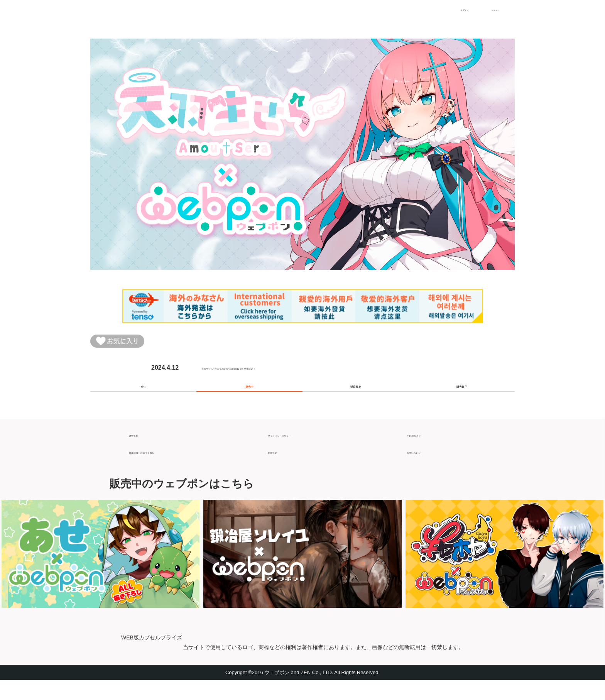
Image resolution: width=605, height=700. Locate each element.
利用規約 (280, 468)
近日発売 (356, 398)
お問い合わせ (425, 468)
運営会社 (141, 451)
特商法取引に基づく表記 (163, 468)
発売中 (250, 398)
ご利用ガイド (425, 451)
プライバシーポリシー (299, 451)
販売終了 (462, 398)
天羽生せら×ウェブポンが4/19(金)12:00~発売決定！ (273, 373)
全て (144, 398)
